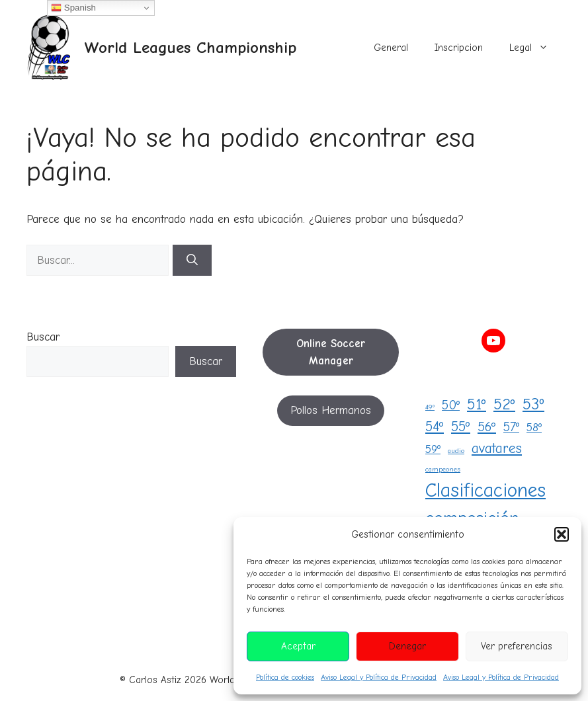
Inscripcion (459, 48)
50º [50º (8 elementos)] (451, 405)
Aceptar (298, 646)
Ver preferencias (517, 646)
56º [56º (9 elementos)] (487, 427)
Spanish (73, 8)
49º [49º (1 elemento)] (430, 407)
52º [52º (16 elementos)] (504, 404)
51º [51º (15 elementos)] (477, 404)
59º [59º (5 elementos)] (433, 449)
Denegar (407, 646)
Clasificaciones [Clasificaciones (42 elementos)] (485, 490)
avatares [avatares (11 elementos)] (497, 448)
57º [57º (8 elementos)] (511, 427)
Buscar (43, 337)
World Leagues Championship (190, 47)
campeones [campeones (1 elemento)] (443, 469)
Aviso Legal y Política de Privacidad (379, 677)
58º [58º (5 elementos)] (534, 427)
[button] (562, 534)
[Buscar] (192, 261)
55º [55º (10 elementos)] (461, 427)
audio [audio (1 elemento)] (456, 451)
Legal (535, 48)
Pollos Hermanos (331, 410)
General (391, 48)
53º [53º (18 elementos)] (533, 404)
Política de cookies (285, 677)
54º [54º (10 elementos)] (435, 427)
